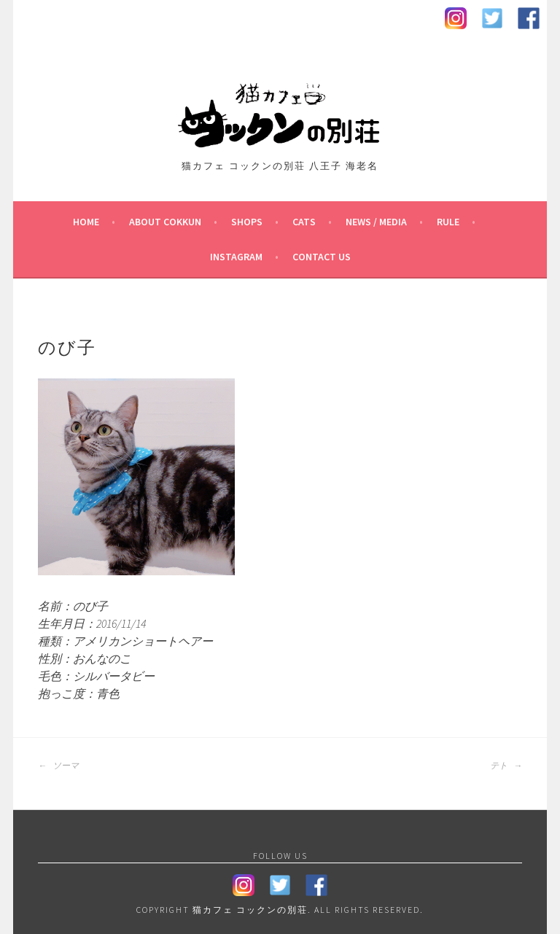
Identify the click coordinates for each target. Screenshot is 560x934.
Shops (247, 222)
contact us (322, 257)
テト (506, 766)
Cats (304, 222)
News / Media (376, 222)
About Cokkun (165, 222)
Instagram (236, 257)
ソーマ (58, 766)
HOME (86, 222)
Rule (448, 222)
